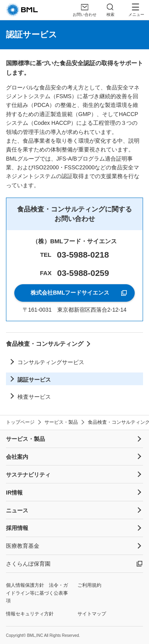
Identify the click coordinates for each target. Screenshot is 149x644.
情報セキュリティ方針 (30, 614)
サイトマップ (92, 614)
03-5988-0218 (83, 255)
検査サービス (34, 397)
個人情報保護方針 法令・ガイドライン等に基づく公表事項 (37, 593)
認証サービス (34, 380)
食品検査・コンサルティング (45, 344)
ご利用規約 (89, 585)
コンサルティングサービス (51, 362)
